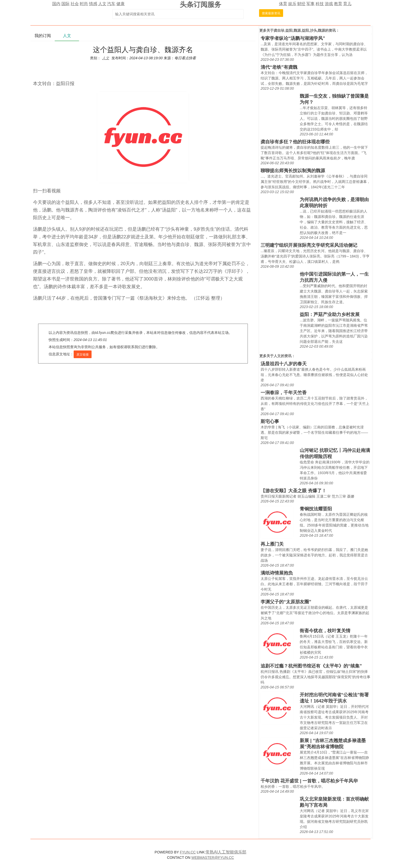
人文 (102, 4)
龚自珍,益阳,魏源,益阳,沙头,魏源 (299, 30)
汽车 (111, 4)
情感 (93, 4)
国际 (65, 4)
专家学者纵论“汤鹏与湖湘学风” (293, 38)
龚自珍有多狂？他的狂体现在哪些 (295, 142)
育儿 (347, 4)
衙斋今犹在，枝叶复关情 (325, 631)
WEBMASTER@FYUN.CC (213, 858)
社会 (75, 4)
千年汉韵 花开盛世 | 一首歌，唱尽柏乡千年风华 (309, 781)
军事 (310, 4)
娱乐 (292, 4)
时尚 (84, 4)
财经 (301, 4)
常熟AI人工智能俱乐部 (226, 852)
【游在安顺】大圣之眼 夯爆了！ (293, 491)
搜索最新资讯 (271, 13)
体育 (283, 4)
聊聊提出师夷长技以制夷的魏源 (293, 171)
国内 (56, 4)
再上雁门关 (272, 544)
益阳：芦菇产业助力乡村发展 (330, 314)
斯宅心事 (270, 421)
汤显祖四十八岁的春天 (284, 364)
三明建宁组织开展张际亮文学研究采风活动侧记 (309, 245)
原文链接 (83, 355)
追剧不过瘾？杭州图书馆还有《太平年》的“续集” (311, 666)
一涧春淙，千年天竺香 (284, 393)
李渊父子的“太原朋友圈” (286, 602)
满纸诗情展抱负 (277, 573)
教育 (338, 4)
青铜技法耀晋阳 (316, 509)
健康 (120, 4)
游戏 (329, 4)
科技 (320, 4)
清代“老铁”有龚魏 (279, 67)
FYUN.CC (188, 852)
